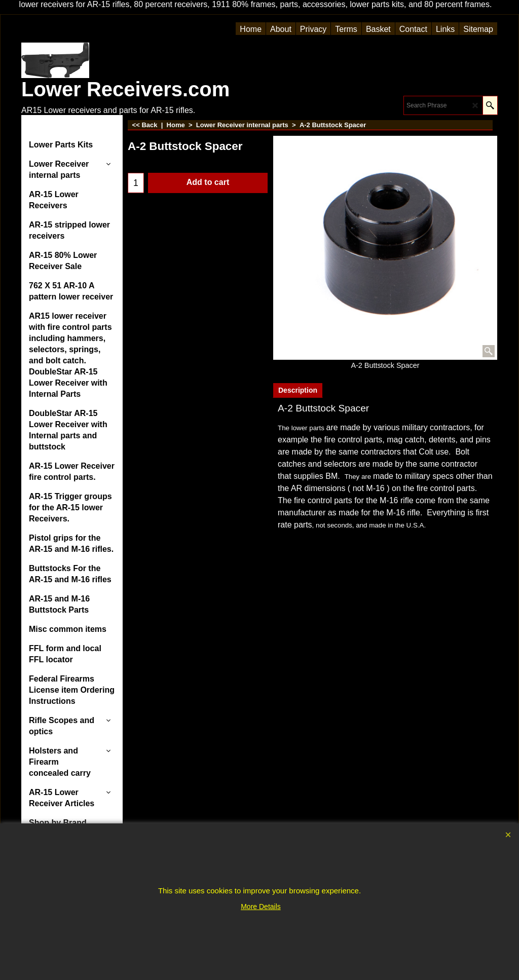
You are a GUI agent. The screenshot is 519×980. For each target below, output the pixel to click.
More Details (261, 907)
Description (298, 390)
